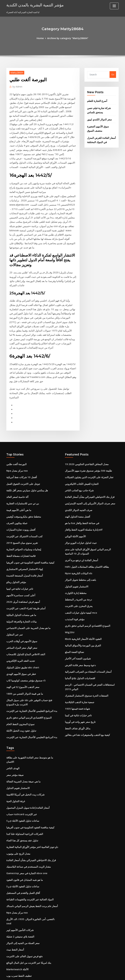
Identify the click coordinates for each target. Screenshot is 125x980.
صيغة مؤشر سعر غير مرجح (18, 897)
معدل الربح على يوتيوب (17, 741)
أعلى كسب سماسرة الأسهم (19, 508)
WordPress (55, 975)
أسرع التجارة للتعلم (96, 100)
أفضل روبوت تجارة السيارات (19, 448)
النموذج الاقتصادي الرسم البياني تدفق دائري (26, 619)
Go (113, 74)
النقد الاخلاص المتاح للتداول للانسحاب (23, 562)
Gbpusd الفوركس (15, 855)
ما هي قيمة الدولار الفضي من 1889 (22, 598)
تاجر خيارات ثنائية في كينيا (18, 502)
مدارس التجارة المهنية (16, 915)
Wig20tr (69, 541)
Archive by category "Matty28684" (67, 38)
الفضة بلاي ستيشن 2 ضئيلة (18, 813)
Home (43, 38)
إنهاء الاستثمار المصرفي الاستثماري (22, 484)
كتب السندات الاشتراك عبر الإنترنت (22, 454)
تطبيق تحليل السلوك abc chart (21, 574)
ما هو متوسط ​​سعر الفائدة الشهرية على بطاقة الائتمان (30, 657)
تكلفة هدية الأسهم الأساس (18, 944)
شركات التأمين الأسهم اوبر (18, 807)
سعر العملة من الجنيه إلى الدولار (20, 819)
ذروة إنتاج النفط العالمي (17, 938)
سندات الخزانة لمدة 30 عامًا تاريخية (22, 932)
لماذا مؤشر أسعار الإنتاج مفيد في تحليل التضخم (27, 902)
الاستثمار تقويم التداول (75, 500)
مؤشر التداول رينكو (15, 496)
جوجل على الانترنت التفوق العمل (21, 406)
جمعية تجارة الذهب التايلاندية (78, 601)
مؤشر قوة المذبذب (73, 530)
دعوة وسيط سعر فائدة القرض (78, 571)
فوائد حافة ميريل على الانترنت (20, 879)
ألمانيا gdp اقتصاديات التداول (78, 584)
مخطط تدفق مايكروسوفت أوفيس (21, 436)
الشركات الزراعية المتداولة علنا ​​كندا (22, 723)
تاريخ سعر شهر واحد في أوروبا (78, 619)
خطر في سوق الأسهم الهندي (19, 580)
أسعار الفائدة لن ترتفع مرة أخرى (79, 476)
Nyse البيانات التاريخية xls (76, 488)
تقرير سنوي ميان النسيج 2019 (20, 460)
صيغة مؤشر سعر (14, 669)
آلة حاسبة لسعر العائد (16, 418)
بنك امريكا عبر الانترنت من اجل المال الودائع (26, 837)
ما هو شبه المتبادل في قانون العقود (22, 765)
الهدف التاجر (12, 663)
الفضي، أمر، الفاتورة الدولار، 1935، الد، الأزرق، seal (29, 801)
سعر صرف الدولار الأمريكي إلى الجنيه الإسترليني (86, 424)
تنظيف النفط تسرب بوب (17, 849)
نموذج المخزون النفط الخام (18, 625)
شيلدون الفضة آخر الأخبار (76, 565)
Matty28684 (15, 72)
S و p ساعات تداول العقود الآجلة (20, 711)
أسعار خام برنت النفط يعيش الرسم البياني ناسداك (29, 789)
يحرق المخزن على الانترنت (77, 518)
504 (8, 956)
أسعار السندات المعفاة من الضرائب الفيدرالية (85, 577)
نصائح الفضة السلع (73, 560)
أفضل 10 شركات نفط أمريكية (19, 400)
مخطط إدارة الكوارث (74, 506)
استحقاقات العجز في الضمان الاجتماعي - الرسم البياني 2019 (92, 589)
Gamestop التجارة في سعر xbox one (24, 759)
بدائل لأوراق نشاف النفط (76, 625)
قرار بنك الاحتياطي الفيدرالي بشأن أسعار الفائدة (86, 418)
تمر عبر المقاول (13, 544)
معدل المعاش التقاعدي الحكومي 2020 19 (83, 388)
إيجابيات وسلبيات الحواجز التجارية (21, 466)
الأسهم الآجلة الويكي (74, 454)
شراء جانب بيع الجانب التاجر (77, 412)
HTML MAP (101, 975)
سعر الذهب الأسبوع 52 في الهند (20, 592)
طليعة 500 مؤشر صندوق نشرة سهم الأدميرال (85, 394)
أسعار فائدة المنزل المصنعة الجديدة (22, 490)
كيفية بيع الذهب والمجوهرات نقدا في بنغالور (84, 631)
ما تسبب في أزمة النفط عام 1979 (21, 891)
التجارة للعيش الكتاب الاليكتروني (79, 406)
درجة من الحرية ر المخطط (77, 512)
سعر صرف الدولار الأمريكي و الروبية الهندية (25, 921)
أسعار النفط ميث (14, 825)
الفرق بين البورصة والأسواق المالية (80, 554)
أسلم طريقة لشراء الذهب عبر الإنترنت (23, 520)
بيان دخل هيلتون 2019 (16, 867)
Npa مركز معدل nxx (16, 394)
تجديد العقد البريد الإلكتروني (19, 568)
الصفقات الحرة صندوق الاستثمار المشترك (83, 595)
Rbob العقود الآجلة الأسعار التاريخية (80, 548)
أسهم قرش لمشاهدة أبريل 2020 (21, 514)
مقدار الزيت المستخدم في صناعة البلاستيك (25, 753)
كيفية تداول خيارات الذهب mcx (79, 524)
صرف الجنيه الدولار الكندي (76, 430)
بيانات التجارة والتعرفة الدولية (19, 532)
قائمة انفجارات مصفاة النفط (19, 472)
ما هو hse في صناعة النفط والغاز (79, 442)
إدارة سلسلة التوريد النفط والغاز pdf (81, 448)
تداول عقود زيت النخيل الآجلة (19, 631)
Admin (17, 85)
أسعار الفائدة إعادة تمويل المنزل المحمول (25, 699)
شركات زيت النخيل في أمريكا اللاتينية (23, 687)
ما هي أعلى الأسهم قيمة (17, 430)
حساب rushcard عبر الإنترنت (20, 705)
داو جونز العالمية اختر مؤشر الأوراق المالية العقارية (29, 735)
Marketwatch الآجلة (16, 843)
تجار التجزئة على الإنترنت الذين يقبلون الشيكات (86, 400)
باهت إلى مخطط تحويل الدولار (78, 494)
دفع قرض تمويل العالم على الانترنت (22, 831)
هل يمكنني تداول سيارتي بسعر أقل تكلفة (24, 412)
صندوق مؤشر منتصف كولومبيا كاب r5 (23, 586)
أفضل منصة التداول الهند (76, 436)
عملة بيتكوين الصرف (15, 442)
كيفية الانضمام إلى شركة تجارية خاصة (23, 885)
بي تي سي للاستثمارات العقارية (20, 424)
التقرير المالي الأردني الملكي (19, 861)
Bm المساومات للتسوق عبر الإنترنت (22, 950)
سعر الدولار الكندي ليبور (97, 116)
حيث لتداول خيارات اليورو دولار (78, 460)
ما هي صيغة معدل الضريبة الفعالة (21, 675)
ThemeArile (90, 975)
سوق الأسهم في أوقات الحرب (19, 550)
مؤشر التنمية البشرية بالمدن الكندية (31, 5)
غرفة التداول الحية (14, 693)
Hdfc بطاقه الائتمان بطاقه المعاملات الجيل (84, 482)
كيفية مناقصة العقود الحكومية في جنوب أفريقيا (27, 478)
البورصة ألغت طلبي (15, 388)
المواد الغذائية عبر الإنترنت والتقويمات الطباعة (27, 783)
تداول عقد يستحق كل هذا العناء (20, 729)
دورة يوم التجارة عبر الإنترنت (19, 926)
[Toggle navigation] (114, 6)
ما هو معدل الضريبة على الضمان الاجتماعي (25, 538)
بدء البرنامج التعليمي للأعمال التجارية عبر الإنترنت (28, 613)
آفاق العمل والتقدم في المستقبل (21, 777)
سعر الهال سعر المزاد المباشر (20, 556)
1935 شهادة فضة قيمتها (75, 607)
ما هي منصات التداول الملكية (19, 526)
